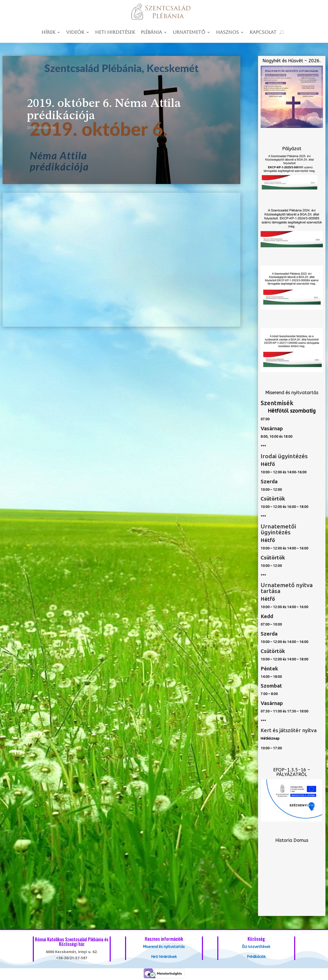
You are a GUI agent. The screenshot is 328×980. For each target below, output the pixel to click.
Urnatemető (189, 33)
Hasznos (227, 33)
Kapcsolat (263, 33)
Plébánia (151, 33)
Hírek (48, 33)
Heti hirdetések (115, 33)
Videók (75, 33)
